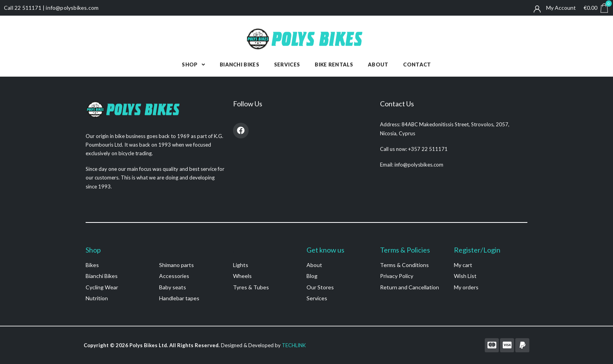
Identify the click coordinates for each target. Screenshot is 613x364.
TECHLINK (294, 345)
